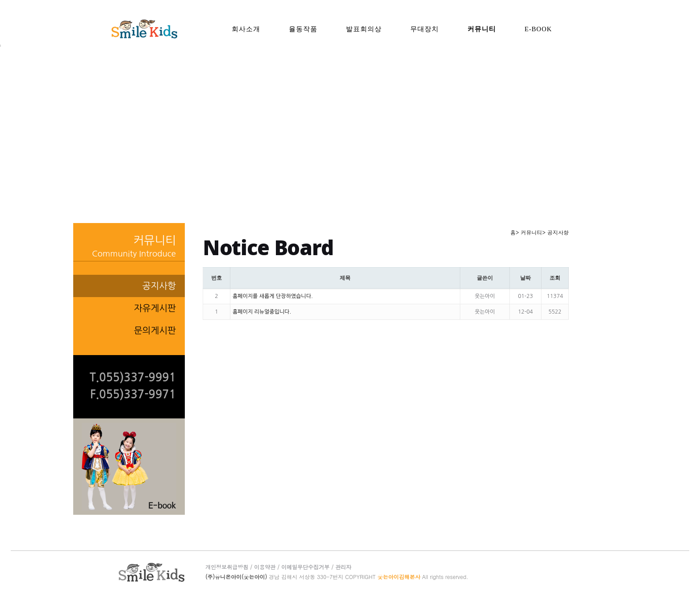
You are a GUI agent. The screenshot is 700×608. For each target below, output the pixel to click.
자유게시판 (155, 308)
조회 (555, 278)
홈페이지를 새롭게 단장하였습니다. (273, 296)
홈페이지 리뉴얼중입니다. (262, 312)
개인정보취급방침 (227, 567)
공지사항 (159, 286)
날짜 (525, 278)
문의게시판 (155, 331)
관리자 (343, 567)
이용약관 (265, 567)
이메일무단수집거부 (305, 567)
